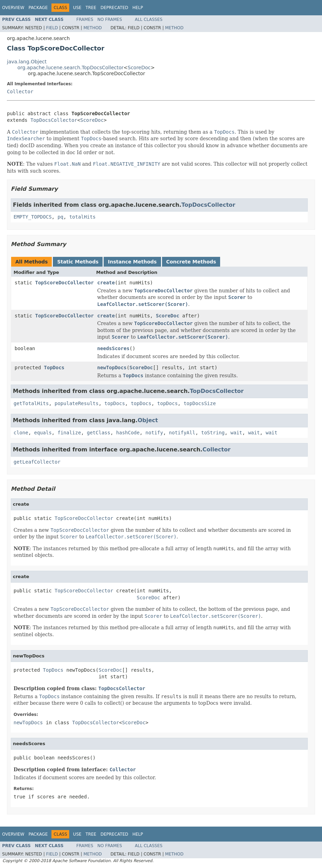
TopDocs (54, 368)
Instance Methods (132, 262)
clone (21, 433)
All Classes (149, 19)
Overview (13, 8)
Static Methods (78, 262)
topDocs (115, 403)
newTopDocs (112, 368)
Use (77, 8)
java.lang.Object (27, 62)
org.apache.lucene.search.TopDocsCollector (70, 68)
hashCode (128, 433)
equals (43, 433)
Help (138, 8)
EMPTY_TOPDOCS (33, 217)
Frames (85, 19)
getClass (99, 433)
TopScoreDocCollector (65, 283)
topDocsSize (200, 403)
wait (236, 433)
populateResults (77, 403)
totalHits (82, 217)
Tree (91, 8)
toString (213, 433)
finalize (69, 433)
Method (93, 28)
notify (154, 433)
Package (38, 8)
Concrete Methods (191, 262)
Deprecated (114, 8)
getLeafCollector (37, 462)
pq (60, 217)
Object (148, 420)
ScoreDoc (139, 68)
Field (52, 28)
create (106, 283)
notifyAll (182, 433)
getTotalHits (31, 403)
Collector (20, 92)
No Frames (110, 19)
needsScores (114, 348)
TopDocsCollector (54, 120)
